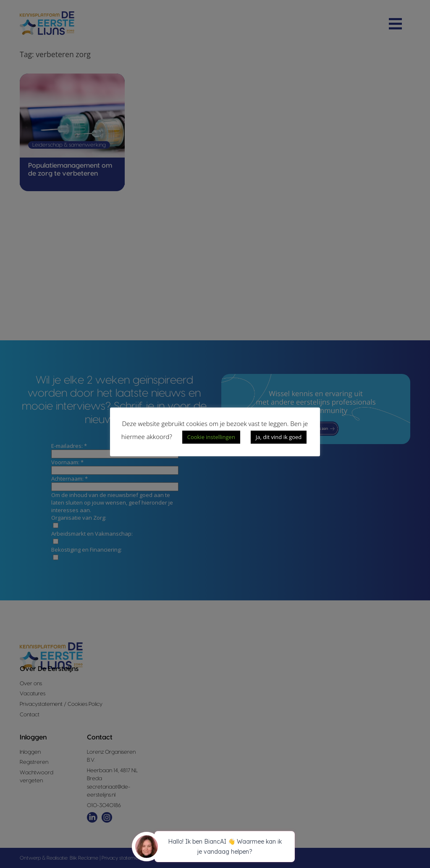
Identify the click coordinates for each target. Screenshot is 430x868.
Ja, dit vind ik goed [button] (279, 437)
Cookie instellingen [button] (211, 437)
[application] (215, 848)
